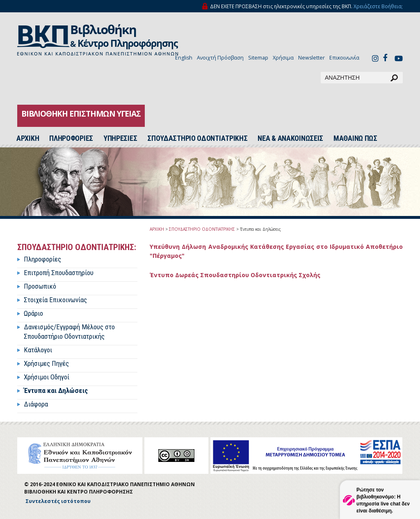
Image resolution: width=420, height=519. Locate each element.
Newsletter (312, 58)
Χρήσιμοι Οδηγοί (47, 377)
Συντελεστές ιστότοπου (58, 501)
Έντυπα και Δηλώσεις (56, 390)
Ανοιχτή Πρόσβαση (220, 58)
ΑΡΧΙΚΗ (157, 229)
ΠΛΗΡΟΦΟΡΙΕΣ (71, 138)
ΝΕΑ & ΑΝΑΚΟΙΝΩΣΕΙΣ (290, 138)
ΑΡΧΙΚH (28, 138)
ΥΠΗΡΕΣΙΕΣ (120, 138)
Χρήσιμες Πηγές (46, 363)
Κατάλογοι (38, 350)
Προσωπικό (40, 286)
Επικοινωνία (344, 58)
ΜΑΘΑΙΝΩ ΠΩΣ (355, 138)
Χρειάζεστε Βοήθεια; (378, 6)
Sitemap (258, 58)
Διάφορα (36, 404)
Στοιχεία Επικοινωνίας (55, 300)
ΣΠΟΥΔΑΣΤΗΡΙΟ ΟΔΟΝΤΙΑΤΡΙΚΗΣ (197, 138)
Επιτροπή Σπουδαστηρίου (59, 273)
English (184, 58)
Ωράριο (33, 313)
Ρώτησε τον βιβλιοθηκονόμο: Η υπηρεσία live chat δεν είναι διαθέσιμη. (383, 500)
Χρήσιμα (283, 58)
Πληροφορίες (42, 259)
